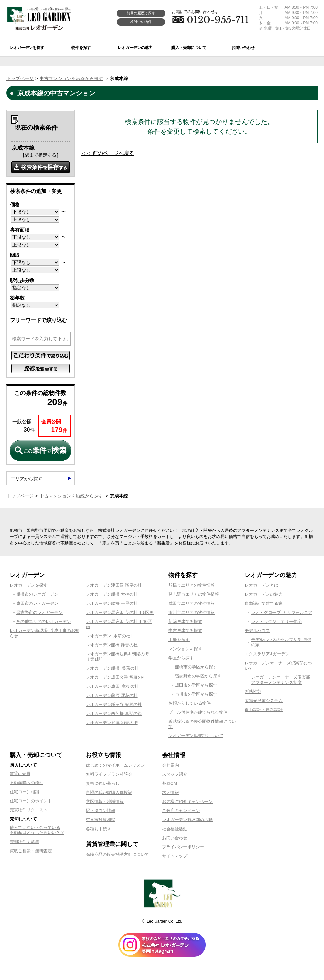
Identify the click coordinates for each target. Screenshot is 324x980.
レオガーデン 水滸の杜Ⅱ (110, 636)
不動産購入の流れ (27, 783)
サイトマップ (175, 856)
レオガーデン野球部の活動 (187, 820)
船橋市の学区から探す (196, 667)
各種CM (169, 783)
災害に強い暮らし (103, 783)
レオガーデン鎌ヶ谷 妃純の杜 (114, 705)
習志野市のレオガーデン (39, 612)
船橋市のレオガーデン (37, 594)
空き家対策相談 (101, 820)
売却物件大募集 (24, 842)
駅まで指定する (40, 155)
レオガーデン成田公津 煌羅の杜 (116, 677)
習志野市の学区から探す (198, 676)
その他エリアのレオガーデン (44, 621)
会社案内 (170, 765)
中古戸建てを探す (185, 631)
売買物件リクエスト (29, 810)
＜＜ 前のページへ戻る (108, 153)
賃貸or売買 (20, 774)
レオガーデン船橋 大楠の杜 (112, 594)
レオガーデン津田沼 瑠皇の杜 (114, 585)
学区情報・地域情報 (105, 801)
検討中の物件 (141, 22)
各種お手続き (98, 829)
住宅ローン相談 (24, 792)
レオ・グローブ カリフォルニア (282, 612)
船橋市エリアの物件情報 (192, 585)
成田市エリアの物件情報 (192, 603)
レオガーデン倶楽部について (196, 736)
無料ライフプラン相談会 (109, 774)
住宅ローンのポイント (31, 801)
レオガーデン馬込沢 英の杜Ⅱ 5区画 (120, 612)
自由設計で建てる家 (264, 603)
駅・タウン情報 (101, 811)
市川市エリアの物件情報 (192, 612)
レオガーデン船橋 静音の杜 (112, 645)
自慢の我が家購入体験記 (109, 792)
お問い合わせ (175, 838)
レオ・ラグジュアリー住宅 (276, 621)
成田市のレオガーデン (37, 603)
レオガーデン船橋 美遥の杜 (112, 668)
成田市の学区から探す (196, 685)
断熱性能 (253, 692)
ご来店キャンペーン (181, 811)
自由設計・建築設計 (264, 710)
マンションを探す (185, 649)
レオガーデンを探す (29, 585)
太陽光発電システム (264, 701)
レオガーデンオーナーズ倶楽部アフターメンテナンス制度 (281, 680)
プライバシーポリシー (183, 847)
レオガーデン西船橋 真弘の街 (114, 714)
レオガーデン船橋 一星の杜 (112, 603)
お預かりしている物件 (190, 703)
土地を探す (179, 640)
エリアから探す (27, 479)
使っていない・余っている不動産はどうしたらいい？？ (37, 830)
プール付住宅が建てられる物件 (198, 712)
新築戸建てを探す (185, 621)
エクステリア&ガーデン (267, 654)
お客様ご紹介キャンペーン (187, 801)
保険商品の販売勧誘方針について (117, 854)
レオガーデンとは (261, 585)
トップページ (20, 78)
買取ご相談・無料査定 (31, 851)
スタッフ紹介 (175, 774)
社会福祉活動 (175, 829)
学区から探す (181, 658)
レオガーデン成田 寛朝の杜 (112, 686)
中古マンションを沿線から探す (71, 78)
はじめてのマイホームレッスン (115, 765)
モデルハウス (257, 631)
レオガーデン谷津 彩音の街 (112, 723)
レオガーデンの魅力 (264, 594)
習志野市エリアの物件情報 (194, 594)
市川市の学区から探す (196, 694)
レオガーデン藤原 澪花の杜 (112, 695)
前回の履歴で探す (141, 13)
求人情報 (170, 792)
